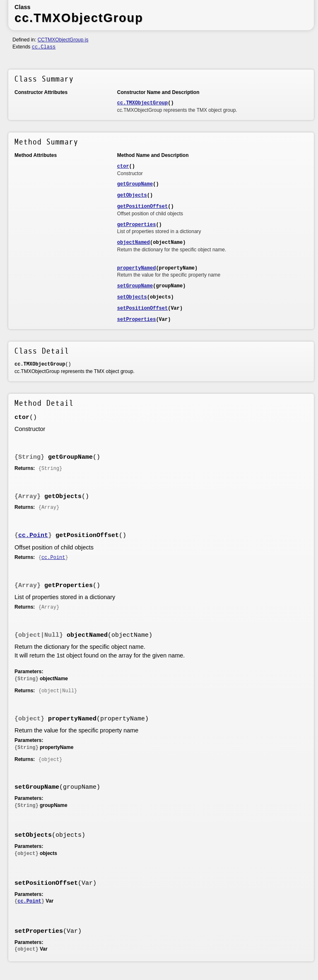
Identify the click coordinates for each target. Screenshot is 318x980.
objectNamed (134, 243)
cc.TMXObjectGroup (142, 103)
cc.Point (33, 536)
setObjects (132, 297)
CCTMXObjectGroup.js (63, 40)
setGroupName (135, 286)
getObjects (132, 195)
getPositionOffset (142, 207)
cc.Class (44, 47)
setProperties (137, 320)
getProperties (137, 225)
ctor (123, 166)
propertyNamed (137, 268)
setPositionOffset (142, 308)
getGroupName (135, 184)
